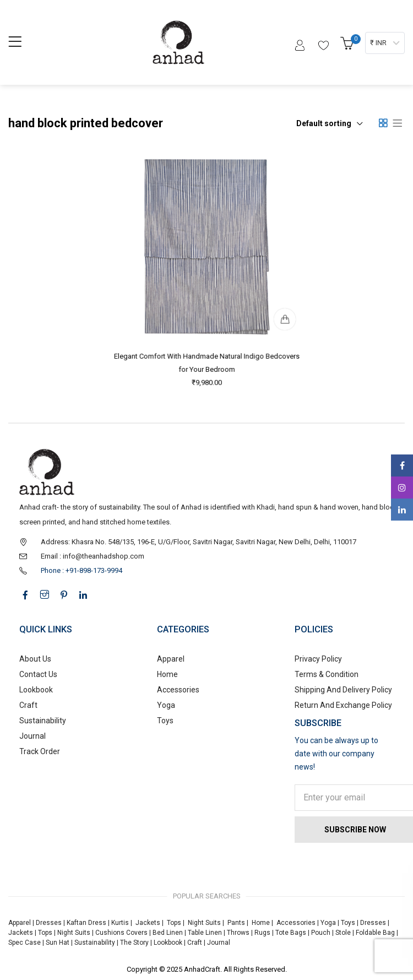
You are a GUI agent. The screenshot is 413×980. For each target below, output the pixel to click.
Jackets (148, 923)
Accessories (178, 690)
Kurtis (120, 923)
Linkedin (402, 510)
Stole (343, 933)
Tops (174, 923)
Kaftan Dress (86, 923)
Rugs (262, 933)
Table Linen (205, 933)
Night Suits (204, 923)
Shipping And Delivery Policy (343, 690)
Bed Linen (168, 933)
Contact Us (38, 674)
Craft (28, 705)
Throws (238, 933)
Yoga (166, 705)
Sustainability (43, 721)
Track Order (40, 751)
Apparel (171, 659)
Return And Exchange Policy (343, 705)
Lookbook (36, 690)
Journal (32, 736)
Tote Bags (291, 933)
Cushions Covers (121, 933)
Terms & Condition (327, 674)
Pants (236, 923)
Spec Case (25, 943)
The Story (134, 943)
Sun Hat (58, 943)
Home (167, 674)
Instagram (402, 488)
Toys (165, 721)
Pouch (321, 933)
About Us (35, 659)
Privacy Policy (318, 659)
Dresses (49, 923)
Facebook (402, 465)
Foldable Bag (375, 933)
